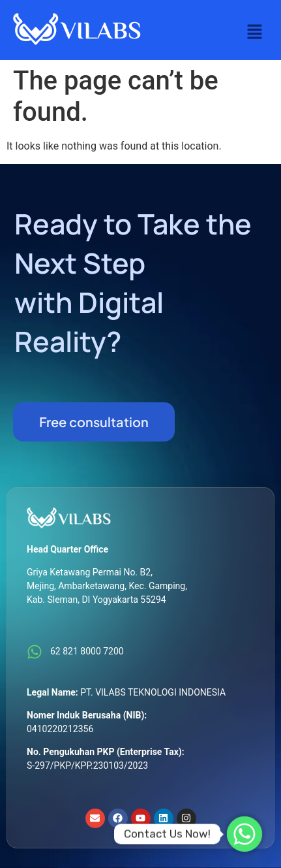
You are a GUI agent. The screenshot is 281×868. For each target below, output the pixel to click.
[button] (255, 33)
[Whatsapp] (244, 834)
